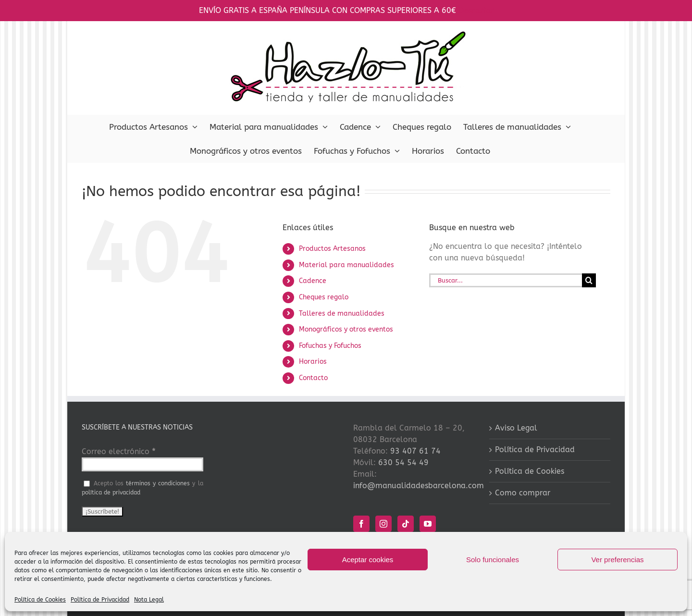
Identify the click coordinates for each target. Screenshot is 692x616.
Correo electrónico (118, 451)
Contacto (313, 378)
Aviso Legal (516, 428)
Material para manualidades (346, 265)
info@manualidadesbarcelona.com (419, 486)
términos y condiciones (158, 483)
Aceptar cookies (368, 560)
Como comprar (523, 493)
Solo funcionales (493, 560)
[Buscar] (589, 280)
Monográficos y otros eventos (346, 329)
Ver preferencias (617, 560)
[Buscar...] (506, 280)
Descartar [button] (476, 10)
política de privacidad (111, 493)
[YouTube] (428, 524)
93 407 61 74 (415, 451)
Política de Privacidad (100, 600)
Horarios (313, 362)
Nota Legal (149, 600)
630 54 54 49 (403, 462)
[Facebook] (361, 524)
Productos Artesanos (332, 249)
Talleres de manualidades (342, 314)
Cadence (313, 281)
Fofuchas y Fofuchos (330, 346)
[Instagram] (383, 524)
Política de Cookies (40, 600)
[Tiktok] (406, 524)
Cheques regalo (324, 297)
